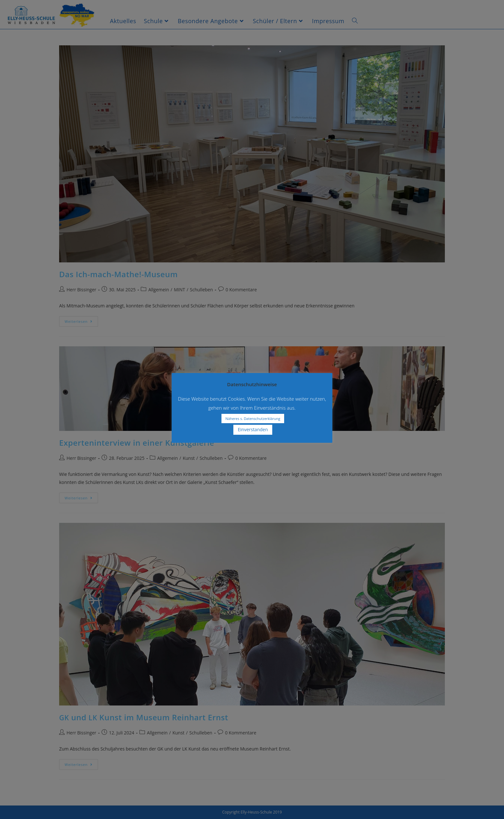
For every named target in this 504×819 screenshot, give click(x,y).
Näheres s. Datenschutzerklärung (253, 419)
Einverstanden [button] (253, 429)
